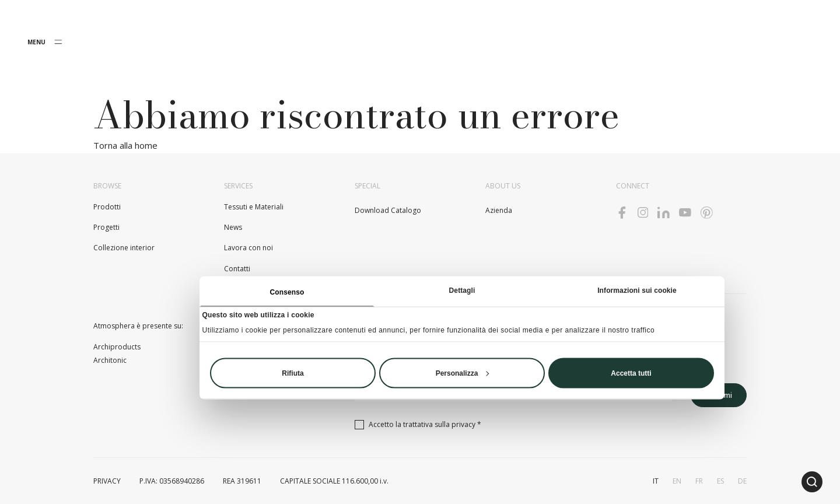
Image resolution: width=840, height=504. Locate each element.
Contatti (237, 269)
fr (699, 481)
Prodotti (107, 207)
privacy (463, 424)
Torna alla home (125, 145)
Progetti (106, 227)
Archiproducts (117, 347)
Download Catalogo (388, 210)
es (720, 481)
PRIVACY (107, 481)
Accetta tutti (631, 373)
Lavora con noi (249, 248)
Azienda (499, 210)
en (677, 481)
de (742, 481)
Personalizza (463, 373)
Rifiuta (293, 373)
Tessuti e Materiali (254, 207)
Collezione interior (124, 248)
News (233, 227)
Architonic (110, 360)
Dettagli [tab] (462, 290)
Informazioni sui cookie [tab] (637, 290)
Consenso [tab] (287, 292)
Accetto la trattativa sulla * (425, 424)
